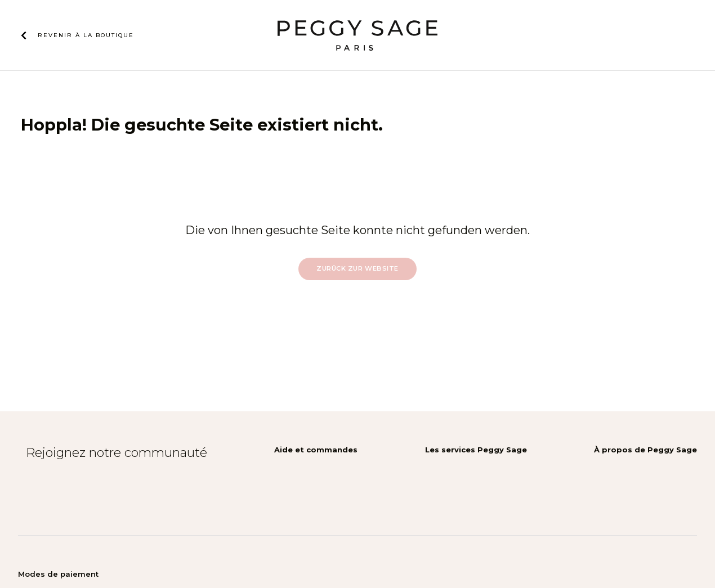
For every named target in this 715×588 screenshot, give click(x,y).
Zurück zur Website (357, 268)
